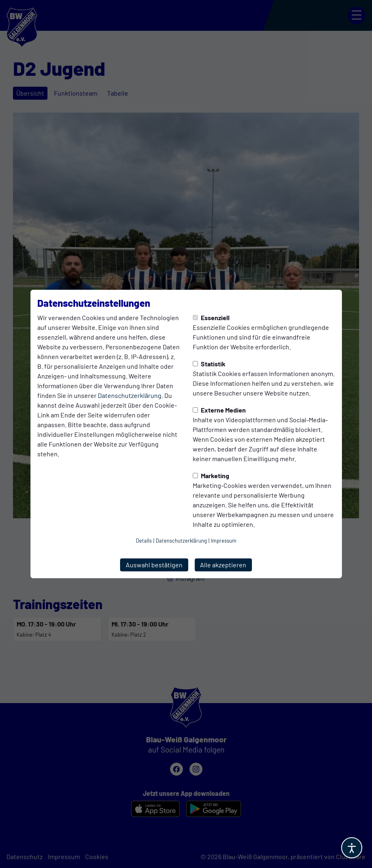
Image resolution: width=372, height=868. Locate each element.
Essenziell (211, 317)
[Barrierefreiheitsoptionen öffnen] (352, 848)
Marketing (211, 476)
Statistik (209, 364)
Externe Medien (219, 410)
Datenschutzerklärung (130, 395)
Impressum (224, 541)
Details (144, 541)
